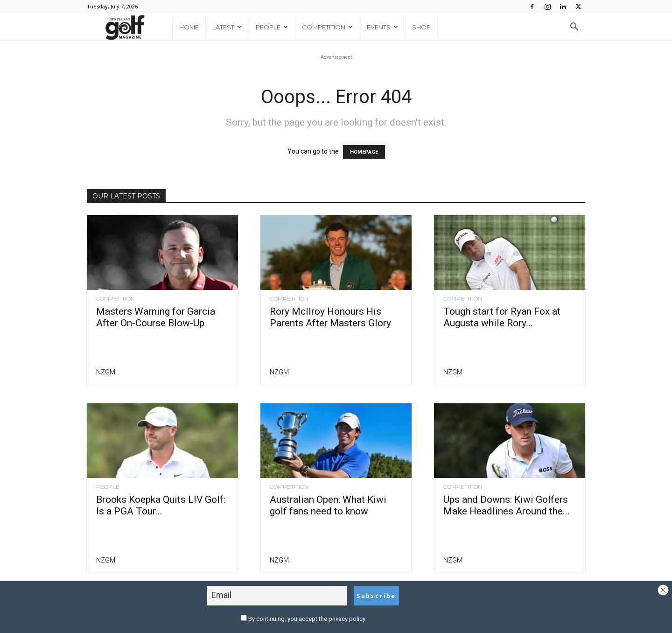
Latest (227, 27)
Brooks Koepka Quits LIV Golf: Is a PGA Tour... (161, 505)
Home (189, 27)
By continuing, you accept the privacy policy (303, 619)
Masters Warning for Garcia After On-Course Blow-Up (156, 317)
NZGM (106, 372)
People (272, 27)
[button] (574, 28)
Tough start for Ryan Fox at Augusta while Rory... (502, 317)
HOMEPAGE (364, 152)
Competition (327, 27)
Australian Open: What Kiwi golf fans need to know (328, 505)
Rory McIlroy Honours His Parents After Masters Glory (330, 317)
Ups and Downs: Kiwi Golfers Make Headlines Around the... (507, 505)
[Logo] (129, 27)
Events (382, 27)
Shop (421, 27)
